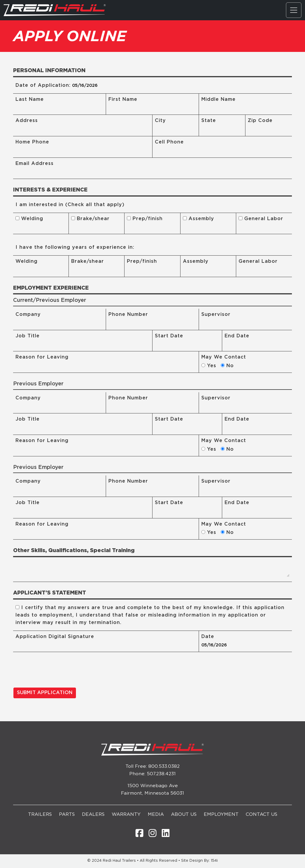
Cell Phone (169, 142)
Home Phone (32, 142)
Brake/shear (90, 219)
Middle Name (218, 99)
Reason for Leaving (42, 357)
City (160, 121)
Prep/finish (145, 219)
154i (214, 861)
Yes (211, 366)
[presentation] (58, 671)
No (229, 366)
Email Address (35, 164)
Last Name (30, 99)
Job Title (28, 336)
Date (208, 637)
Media (156, 815)
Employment (221, 815)
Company (28, 315)
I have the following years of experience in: (75, 248)
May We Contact (224, 357)
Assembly (199, 219)
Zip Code (260, 121)
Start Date (169, 336)
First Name (123, 99)
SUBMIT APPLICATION (45, 693)
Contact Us (262, 815)
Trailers (40, 815)
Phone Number (128, 315)
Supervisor (216, 315)
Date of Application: (43, 85)
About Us (184, 815)
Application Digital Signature (55, 637)
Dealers (93, 815)
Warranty (126, 815)
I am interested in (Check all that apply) (70, 205)
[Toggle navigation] (294, 10)
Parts (67, 815)
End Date (237, 336)
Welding (29, 219)
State (209, 121)
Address (27, 121)
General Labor (261, 219)
